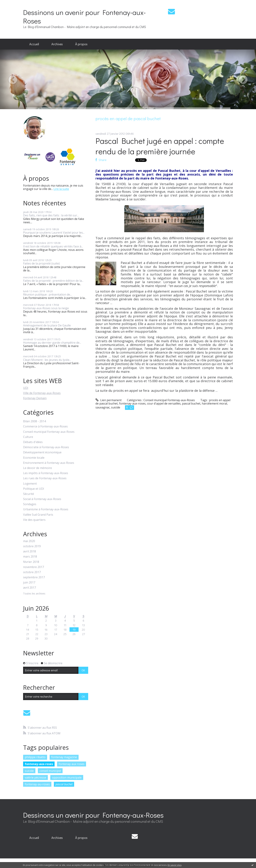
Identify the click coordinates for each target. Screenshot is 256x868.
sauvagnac (103, 407)
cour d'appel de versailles (164, 403)
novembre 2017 (34, 567)
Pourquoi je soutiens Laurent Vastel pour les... (54, 233)
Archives (57, 44)
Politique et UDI (34, 489)
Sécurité (29, 494)
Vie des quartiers (34, 520)
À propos (81, 44)
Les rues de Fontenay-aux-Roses (45, 478)
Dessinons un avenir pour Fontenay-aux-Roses (84, 16)
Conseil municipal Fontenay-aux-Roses (49, 432)
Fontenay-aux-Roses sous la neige (46, 308)
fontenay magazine (64, 757)
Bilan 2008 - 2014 (34, 421)
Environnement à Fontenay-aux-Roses (49, 463)
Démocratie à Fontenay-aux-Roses (46, 447)
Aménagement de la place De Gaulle (47, 325)
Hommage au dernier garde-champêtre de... (52, 343)
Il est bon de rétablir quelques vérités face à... (53, 246)
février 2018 (31, 562)
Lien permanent (109, 400)
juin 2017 (29, 582)
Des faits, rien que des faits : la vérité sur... (51, 215)
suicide (29, 771)
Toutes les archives (34, 594)
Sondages (30, 504)
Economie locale (34, 458)
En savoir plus (175, 865)
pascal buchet (64, 784)
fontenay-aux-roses (39, 764)
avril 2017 (30, 588)
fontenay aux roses (72, 764)
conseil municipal (50, 771)
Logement (30, 484)
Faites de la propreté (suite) (41, 263)
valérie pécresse (35, 777)
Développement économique (42, 452)
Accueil (34, 44)
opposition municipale (67, 777)
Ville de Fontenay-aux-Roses (42, 393)
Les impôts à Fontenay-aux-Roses (46, 473)
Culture (28, 437)
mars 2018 (30, 557)
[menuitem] (34, 44)
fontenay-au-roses (37, 784)
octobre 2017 (32, 572)
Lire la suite (61, 189)
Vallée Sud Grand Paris (38, 515)
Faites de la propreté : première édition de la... (53, 281)
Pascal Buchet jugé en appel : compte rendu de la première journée (160, 146)
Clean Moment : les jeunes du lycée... (47, 360)
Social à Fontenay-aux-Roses (42, 499)
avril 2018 (30, 551)
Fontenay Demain (35, 398)
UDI (26, 388)
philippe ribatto (35, 757)
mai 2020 (29, 541)
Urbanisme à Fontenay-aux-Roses (46, 509)
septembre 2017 (34, 577)
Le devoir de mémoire (38, 468)
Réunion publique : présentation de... (47, 294)
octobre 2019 (32, 546)
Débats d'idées (33, 442)
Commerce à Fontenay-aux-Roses (45, 426)
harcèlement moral (214, 403)
